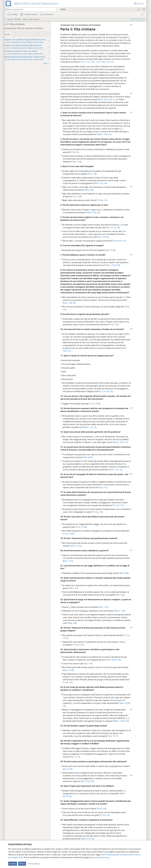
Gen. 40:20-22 (76, 712)
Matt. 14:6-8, (127, 727)
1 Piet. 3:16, (127, 65)
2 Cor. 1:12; (107, 65)
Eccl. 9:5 (95, 669)
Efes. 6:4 (96, 193)
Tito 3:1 (82, 155)
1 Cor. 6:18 (102, 409)
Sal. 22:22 (81, 775)
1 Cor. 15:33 (75, 539)
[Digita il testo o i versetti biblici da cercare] (30, 9)
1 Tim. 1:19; (117, 65)
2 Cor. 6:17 (86, 650)
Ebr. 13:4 (86, 164)
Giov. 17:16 (83, 551)
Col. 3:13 (121, 330)
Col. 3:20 (84, 199)
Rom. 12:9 (127, 616)
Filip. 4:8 (86, 629)
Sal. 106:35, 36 (121, 665)
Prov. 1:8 (99, 177)
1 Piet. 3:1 (109, 203)
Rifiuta (22, 864)
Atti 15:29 (117, 253)
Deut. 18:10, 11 (127, 448)
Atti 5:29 (131, 579)
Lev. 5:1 (119, 493)
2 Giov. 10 (107, 518)
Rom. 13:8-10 (86, 309)
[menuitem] (144, 9)
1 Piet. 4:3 (74, 688)
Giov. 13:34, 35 (120, 268)
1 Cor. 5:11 (125, 511)
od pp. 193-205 (13, 19)
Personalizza (34, 864)
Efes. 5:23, (106, 186)
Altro (53, 63)
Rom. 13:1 (79, 567)
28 (105, 215)
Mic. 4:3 (81, 594)
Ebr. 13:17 (120, 742)
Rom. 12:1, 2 (97, 433)
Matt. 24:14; (117, 102)
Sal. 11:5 (111, 613)
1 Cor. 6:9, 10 (126, 397)
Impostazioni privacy (100, 857)
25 (112, 186)
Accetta (13, 864)
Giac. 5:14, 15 (122, 475)
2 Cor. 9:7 (112, 821)
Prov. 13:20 (88, 533)
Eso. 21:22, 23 (120, 230)
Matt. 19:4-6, (110, 137)
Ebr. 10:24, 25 (94, 787)
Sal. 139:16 (110, 240)
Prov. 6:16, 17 (126, 244)
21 (134, 65)
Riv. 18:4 (127, 600)
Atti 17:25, (99, 215)
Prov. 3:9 (109, 814)
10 (134, 727)
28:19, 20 (126, 102)
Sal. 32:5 (95, 463)
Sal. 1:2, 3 (86, 762)
